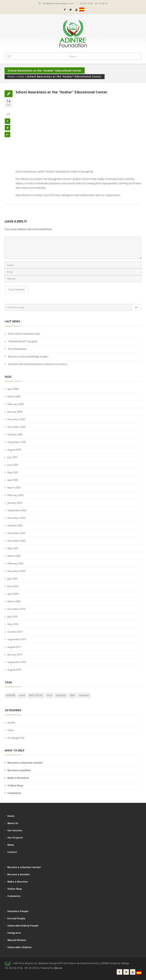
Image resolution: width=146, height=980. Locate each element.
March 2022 (14, 556)
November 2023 (16, 518)
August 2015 (14, 670)
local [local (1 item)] (49, 695)
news (21, 77)
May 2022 (13, 548)
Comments (14, 793)
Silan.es (58, 968)
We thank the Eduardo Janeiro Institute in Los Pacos (38, 364)
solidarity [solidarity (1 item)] (61, 695)
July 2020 (12, 579)
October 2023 (15, 525)
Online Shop (15, 785)
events (11, 723)
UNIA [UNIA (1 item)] (72, 695)
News (11, 845)
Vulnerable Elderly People (23, 926)
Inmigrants (14, 933)
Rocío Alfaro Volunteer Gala (24, 334)
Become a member (19, 770)
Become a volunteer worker (25, 763)
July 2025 (12, 457)
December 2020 (16, 571)
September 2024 (17, 510)
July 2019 (12, 617)
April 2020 (13, 594)
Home (11, 77)
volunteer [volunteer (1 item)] (84, 695)
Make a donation (18, 778)
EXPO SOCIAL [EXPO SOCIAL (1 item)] (36, 695)
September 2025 (17, 442)
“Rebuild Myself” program (23, 341)
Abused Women (17, 940)
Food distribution (18, 349)
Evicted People (16, 918)
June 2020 (13, 586)
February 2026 (16, 404)
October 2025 (15, 434)
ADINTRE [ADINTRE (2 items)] (11, 695)
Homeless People (18, 911)
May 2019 (13, 624)
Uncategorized (16, 738)
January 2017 (15, 654)
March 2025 (14, 488)
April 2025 (13, 480)
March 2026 (14, 396)
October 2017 (15, 632)
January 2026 (15, 412)
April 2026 (13, 389)
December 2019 (16, 609)
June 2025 (13, 465)
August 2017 (14, 647)
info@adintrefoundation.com (58, 3)
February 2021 (16, 563)
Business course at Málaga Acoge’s (28, 356)
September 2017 (17, 639)
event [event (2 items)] (22, 695)
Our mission (15, 830)
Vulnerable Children (19, 947)
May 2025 (13, 472)
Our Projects (15, 838)
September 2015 (17, 662)
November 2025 (16, 427)
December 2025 (16, 419)
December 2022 (16, 533)
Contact (12, 852)
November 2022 (16, 541)
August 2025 (14, 450)
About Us (13, 823)
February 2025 (16, 495)
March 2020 (14, 601)
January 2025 (15, 503)
